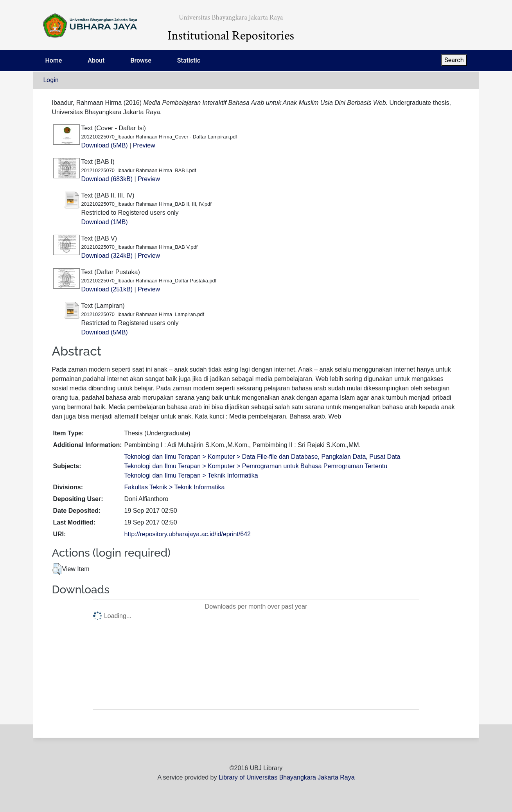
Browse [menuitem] (141, 60)
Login (51, 80)
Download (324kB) (107, 256)
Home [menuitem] (54, 60)
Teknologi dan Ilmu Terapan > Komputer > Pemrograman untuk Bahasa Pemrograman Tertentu (256, 466)
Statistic (189, 60)
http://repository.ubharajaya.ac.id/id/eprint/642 (187, 534)
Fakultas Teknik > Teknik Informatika (174, 487)
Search (454, 60)
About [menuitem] (96, 60)
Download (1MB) (105, 222)
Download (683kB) (107, 179)
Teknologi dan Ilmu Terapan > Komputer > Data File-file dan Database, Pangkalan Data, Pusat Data (262, 457)
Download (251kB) (107, 289)
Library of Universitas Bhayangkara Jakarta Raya (287, 777)
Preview (144, 145)
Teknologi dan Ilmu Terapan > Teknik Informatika (191, 475)
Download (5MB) (105, 145)
